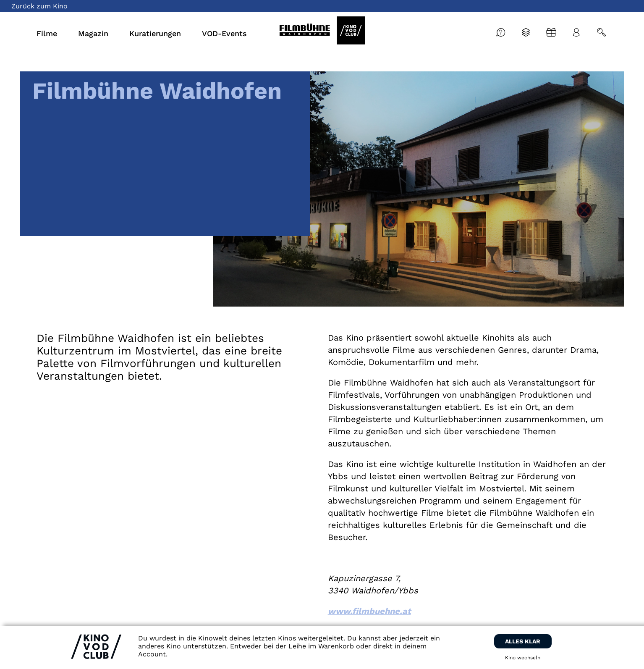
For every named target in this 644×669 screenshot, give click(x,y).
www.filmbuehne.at (369, 611)
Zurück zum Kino (39, 6)
